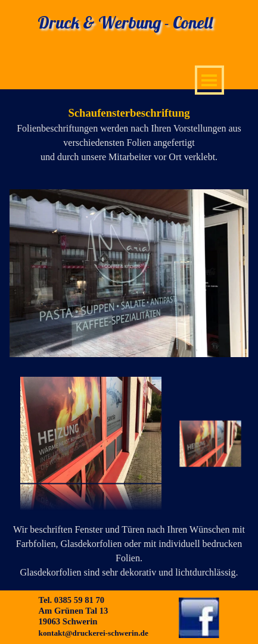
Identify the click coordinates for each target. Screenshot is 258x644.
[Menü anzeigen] (209, 80)
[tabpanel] (129, 135)
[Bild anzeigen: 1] (210, 444)
